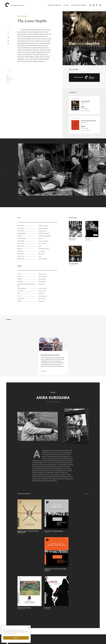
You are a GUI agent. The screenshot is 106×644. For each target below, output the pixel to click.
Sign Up (57, 590)
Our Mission (82, 584)
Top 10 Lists (81, 568)
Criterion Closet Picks (62, 576)
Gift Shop (58, 578)
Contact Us (82, 587)
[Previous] (3, 171)
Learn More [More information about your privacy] (14, 633)
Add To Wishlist (86, 111)
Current (65, 5)
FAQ (57, 614)
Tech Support (59, 622)
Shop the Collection (53, 5)
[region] (16, 634)
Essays (79, 571)
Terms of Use (82, 596)
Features (80, 573)
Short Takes (44, 400)
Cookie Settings (82, 602)
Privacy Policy (82, 599)
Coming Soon (59, 573)
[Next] (103, 171)
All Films (58, 568)
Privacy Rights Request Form (86, 604)
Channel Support (60, 625)
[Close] (29, 628)
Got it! (16, 638)
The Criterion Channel (77, 5)
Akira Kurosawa (22, 16)
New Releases (59, 571)
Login (57, 599)
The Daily (80, 576)
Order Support (60, 620)
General (58, 617)
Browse (57, 588)
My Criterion (60, 596)
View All (86, 497)
